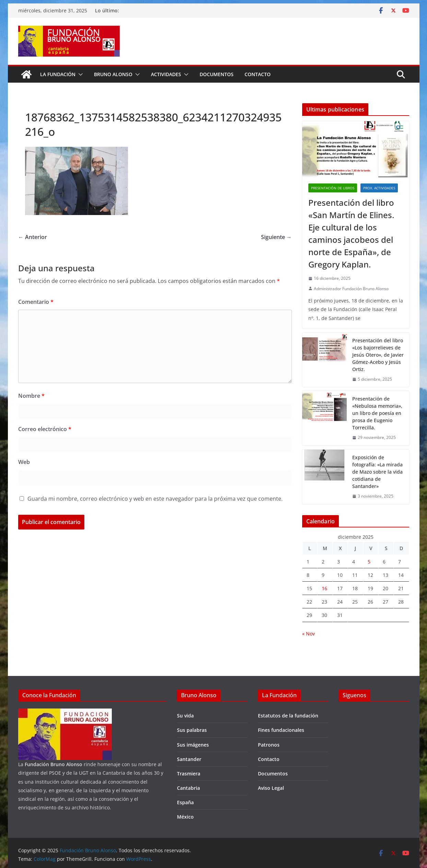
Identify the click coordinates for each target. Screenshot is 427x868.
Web (24, 462)
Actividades (166, 74)
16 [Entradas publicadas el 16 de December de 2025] (324, 588)
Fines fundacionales (281, 730)
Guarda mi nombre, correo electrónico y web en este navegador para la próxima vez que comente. (155, 499)
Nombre (31, 396)
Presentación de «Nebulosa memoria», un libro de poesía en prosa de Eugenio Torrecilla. (377, 413)
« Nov (309, 634)
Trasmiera (189, 774)
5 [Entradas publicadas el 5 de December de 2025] (369, 562)
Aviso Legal (271, 788)
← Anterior (33, 237)
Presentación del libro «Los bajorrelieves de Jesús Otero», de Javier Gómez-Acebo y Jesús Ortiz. (378, 355)
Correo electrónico (45, 429)
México (185, 817)
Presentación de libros (333, 188)
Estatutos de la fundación (288, 716)
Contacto (258, 74)
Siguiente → (276, 237)
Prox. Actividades (379, 188)
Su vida (185, 716)
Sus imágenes (193, 745)
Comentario (36, 302)
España (185, 802)
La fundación (58, 74)
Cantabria (188, 788)
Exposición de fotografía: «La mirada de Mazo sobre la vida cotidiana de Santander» (377, 472)
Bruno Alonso (113, 74)
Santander (189, 759)
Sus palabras (192, 730)
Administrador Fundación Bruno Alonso (351, 289)
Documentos (217, 74)
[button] (79, 74)
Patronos (269, 745)
